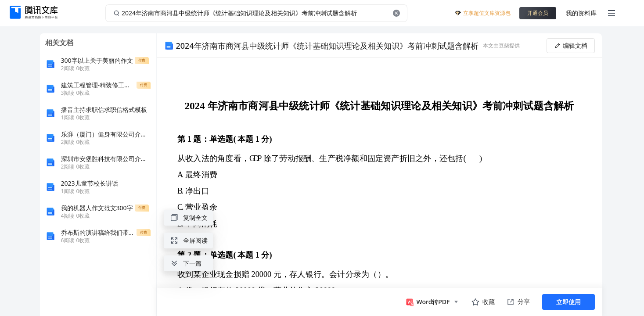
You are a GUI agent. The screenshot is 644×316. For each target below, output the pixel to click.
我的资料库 (581, 13)
